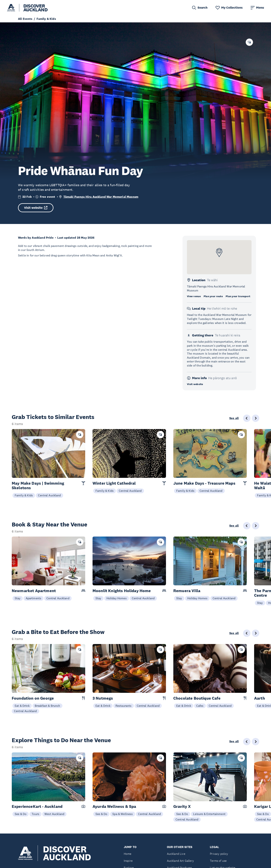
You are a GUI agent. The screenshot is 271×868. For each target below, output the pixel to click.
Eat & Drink (22, 706)
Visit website (36, 208)
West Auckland (54, 814)
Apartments (34, 598)
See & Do (21, 814)
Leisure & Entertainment (209, 814)
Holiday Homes (117, 598)
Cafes (200, 706)
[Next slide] (256, 418)
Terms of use (218, 861)
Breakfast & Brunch (47, 706)
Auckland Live (176, 854)
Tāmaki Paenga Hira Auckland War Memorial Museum (101, 197)
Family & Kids (24, 495)
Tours (35, 814)
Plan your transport (238, 296)
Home (128, 854)
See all (234, 418)
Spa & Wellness (123, 814)
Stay (18, 598)
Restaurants (124, 706)
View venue (194, 296)
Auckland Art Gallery (180, 861)
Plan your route (213, 296)
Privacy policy (219, 854)
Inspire (128, 861)
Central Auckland (49, 495)
